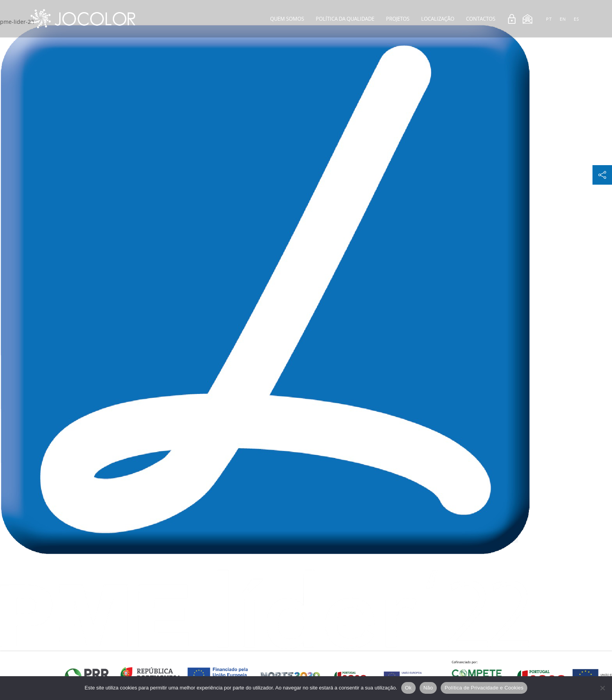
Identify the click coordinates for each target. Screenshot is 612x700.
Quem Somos (287, 19)
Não (428, 688)
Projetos (398, 19)
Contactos (481, 19)
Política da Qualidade (345, 19)
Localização (438, 19)
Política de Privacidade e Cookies (484, 688)
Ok (408, 688)
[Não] (602, 688)
